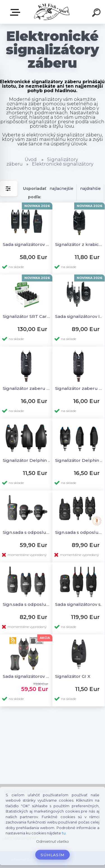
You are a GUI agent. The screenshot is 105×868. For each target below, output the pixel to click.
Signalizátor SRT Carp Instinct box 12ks (27, 316)
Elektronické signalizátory (63, 164)
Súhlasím (53, 855)
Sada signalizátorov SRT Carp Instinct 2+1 (27, 244)
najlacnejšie (61, 189)
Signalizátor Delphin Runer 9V (79, 460)
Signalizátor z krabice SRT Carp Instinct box (79, 244)
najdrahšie (90, 189)
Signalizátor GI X (73, 676)
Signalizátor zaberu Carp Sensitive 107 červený (27, 388)
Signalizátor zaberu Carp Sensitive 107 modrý (79, 388)
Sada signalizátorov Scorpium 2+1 (27, 676)
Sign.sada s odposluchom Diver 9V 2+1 (27, 604)
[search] (97, 13)
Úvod (31, 160)
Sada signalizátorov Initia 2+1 (79, 316)
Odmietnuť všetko (53, 842)
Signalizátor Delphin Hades (27, 460)
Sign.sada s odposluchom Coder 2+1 (79, 532)
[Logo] (52, 12)
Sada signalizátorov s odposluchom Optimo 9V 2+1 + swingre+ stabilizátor (79, 604)
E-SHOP (16, 12)
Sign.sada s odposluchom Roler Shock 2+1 (27, 532)
